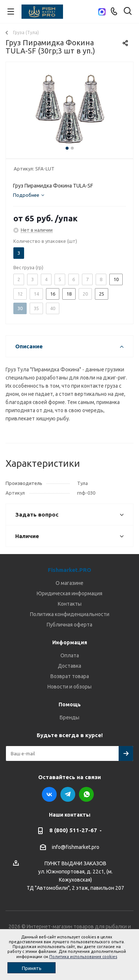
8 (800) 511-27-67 (73, 830)
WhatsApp (86, 794)
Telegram (68, 794)
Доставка (69, 666)
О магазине (69, 583)
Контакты (70, 604)
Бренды (69, 717)
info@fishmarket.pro (76, 847)
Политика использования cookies (83, 957)
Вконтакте (49, 794)
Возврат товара (70, 676)
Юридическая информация (69, 593)
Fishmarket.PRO (69, 570)
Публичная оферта (69, 625)
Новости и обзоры (69, 687)
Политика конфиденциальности (70, 614)
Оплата (70, 655)
